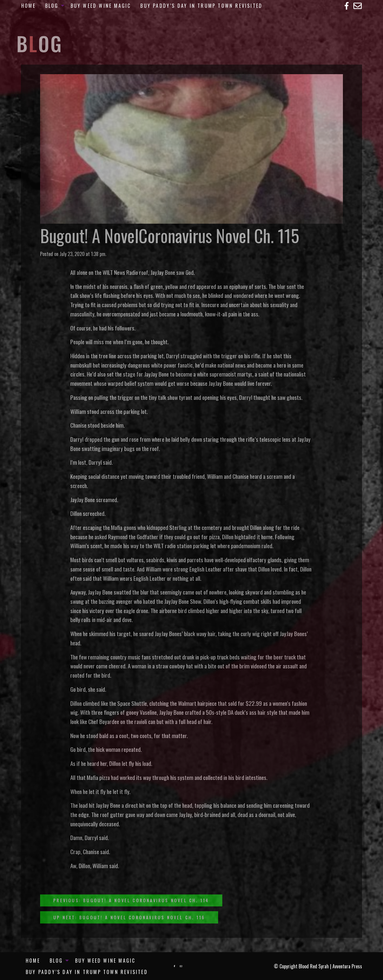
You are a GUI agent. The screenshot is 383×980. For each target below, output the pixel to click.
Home (28, 6)
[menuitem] (28, 6)
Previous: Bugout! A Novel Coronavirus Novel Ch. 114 (131, 900)
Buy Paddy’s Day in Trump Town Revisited (201, 6)
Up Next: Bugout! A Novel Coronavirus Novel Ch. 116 (129, 917)
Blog (52, 6)
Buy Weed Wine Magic (101, 6)
